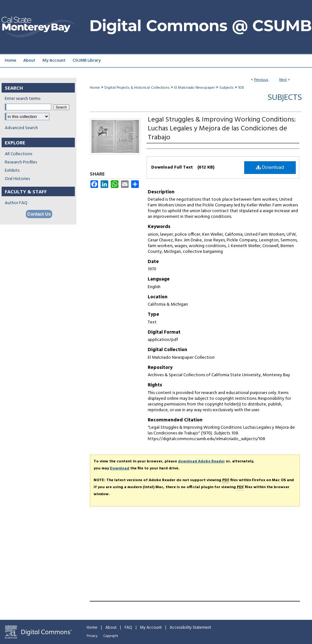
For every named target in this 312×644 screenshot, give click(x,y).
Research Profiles (21, 162)
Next (283, 80)
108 (241, 88)
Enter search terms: (23, 99)
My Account (151, 628)
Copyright (111, 636)
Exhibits (12, 171)
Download (270, 168)
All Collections (18, 154)
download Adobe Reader (201, 461)
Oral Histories (17, 179)
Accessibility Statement (190, 628)
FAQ (128, 628)
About (111, 628)
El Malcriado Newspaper (195, 88)
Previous (261, 80)
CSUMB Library (87, 61)
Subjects (227, 88)
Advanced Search (21, 128)
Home (95, 88)
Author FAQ (16, 203)
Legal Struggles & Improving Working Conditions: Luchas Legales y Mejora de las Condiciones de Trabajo (222, 129)
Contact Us (39, 214)
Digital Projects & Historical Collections (137, 88)
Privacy (92, 636)
